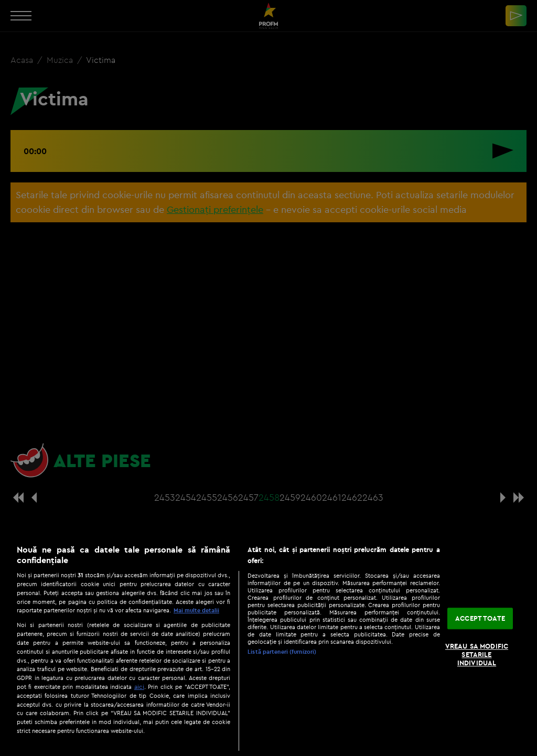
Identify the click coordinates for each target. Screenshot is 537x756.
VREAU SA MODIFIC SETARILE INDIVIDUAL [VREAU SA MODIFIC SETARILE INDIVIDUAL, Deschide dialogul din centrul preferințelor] (477, 655)
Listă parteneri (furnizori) (282, 652)
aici (139, 687)
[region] (268, 645)
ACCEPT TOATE (480, 618)
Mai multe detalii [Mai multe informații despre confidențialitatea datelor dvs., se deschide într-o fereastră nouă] (196, 610)
